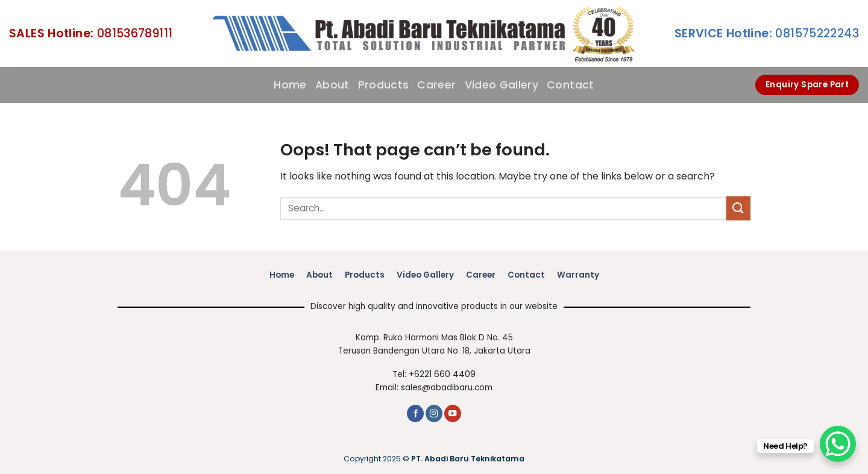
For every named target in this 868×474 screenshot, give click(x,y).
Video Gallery (502, 85)
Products (384, 85)
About (332, 85)
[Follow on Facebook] (415, 413)
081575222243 (767, 33)
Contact (570, 85)
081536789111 (91, 33)
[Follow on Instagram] (434, 413)
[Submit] (738, 208)
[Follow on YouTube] (453, 413)
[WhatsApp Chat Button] (838, 444)
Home (290, 85)
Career (436, 85)
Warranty (578, 275)
